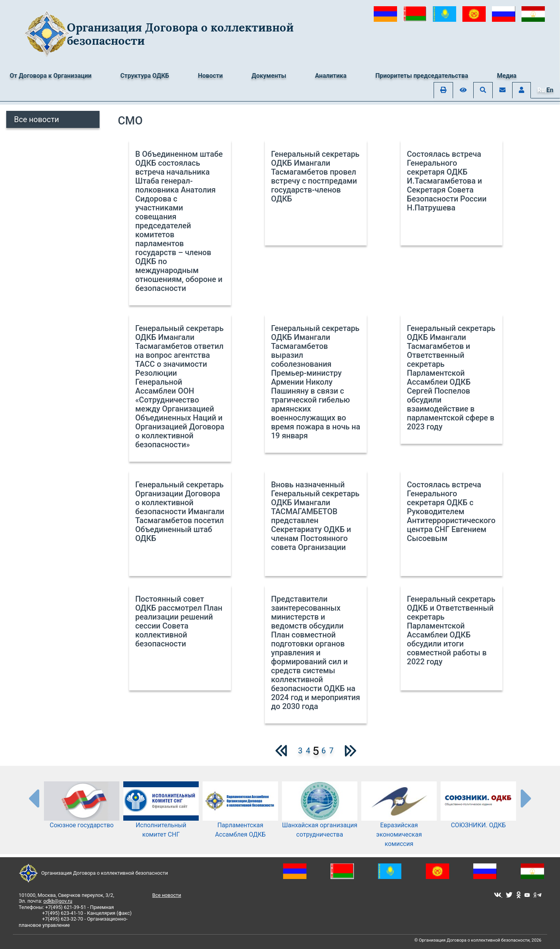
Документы (269, 76)
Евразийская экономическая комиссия (399, 822)
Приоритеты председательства (422, 76)
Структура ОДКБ (145, 76)
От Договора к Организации (51, 76)
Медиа (507, 76)
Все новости (37, 119)
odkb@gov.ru (58, 901)
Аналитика (331, 76)
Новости (210, 76)
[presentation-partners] (33, 798)
